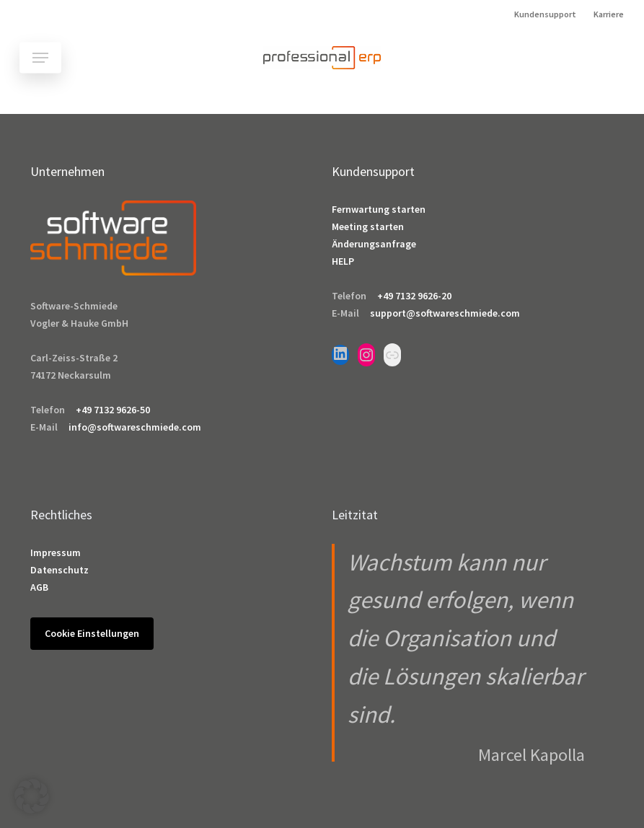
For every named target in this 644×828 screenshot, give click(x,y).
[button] (40, 58)
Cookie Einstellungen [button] (92, 633)
